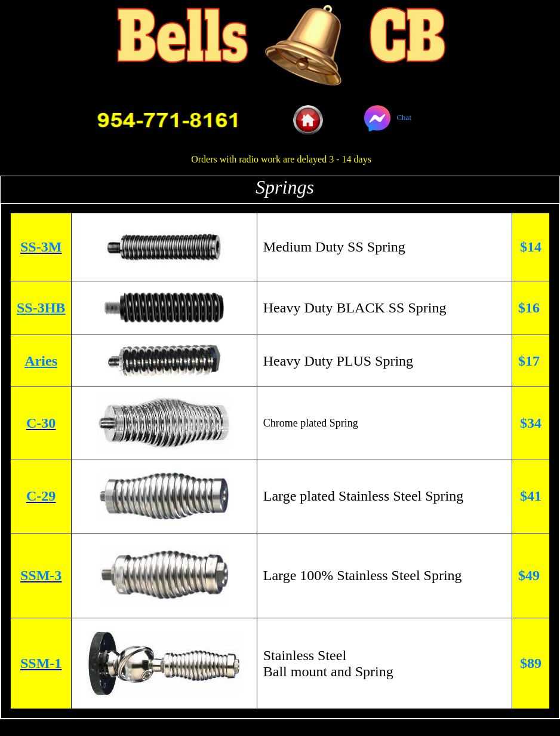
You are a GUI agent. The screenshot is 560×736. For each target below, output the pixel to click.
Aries (41, 361)
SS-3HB (41, 308)
